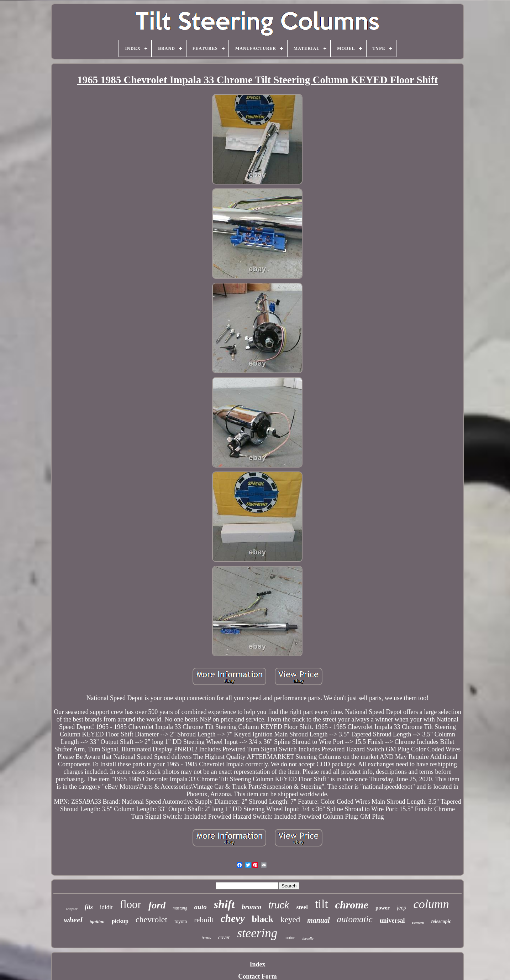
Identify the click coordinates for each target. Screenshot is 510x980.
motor (290, 938)
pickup (120, 921)
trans (206, 937)
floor (131, 904)
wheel (73, 920)
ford (157, 905)
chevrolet (151, 919)
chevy (233, 918)
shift (224, 904)
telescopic (441, 921)
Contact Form (257, 976)
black (263, 919)
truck (279, 905)
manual (318, 920)
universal (392, 921)
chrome (352, 905)
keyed (290, 920)
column (431, 904)
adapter (72, 909)
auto (201, 907)
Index (257, 964)
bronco (251, 907)
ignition (97, 921)
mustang (180, 908)
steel (302, 907)
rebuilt (204, 920)
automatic (355, 919)
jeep (402, 908)
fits (89, 907)
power (383, 908)
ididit (106, 907)
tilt (322, 904)
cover (224, 937)
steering (257, 933)
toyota (181, 921)
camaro (418, 922)
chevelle (308, 939)
